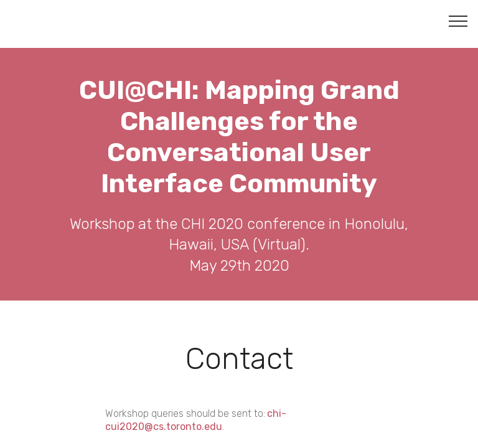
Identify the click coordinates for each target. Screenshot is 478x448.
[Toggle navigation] (458, 21)
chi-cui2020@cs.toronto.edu (196, 420)
